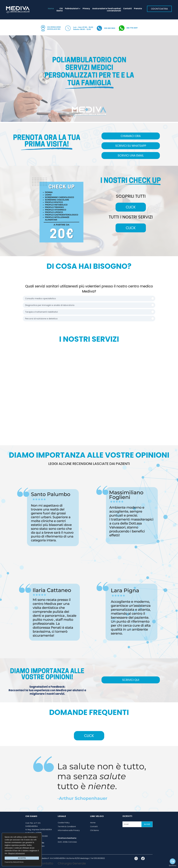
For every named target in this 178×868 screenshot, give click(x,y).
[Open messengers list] (173, 861)
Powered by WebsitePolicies (14, 862)
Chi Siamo (60, 10)
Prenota (138, 9)
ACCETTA (22, 858)
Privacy (86, 9)
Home (51, 9)
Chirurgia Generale (72, 863)
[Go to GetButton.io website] (173, 866)
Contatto (47, 863)
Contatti (127, 9)
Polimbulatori (73, 9)
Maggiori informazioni (16, 853)
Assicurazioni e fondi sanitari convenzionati (107, 10)
